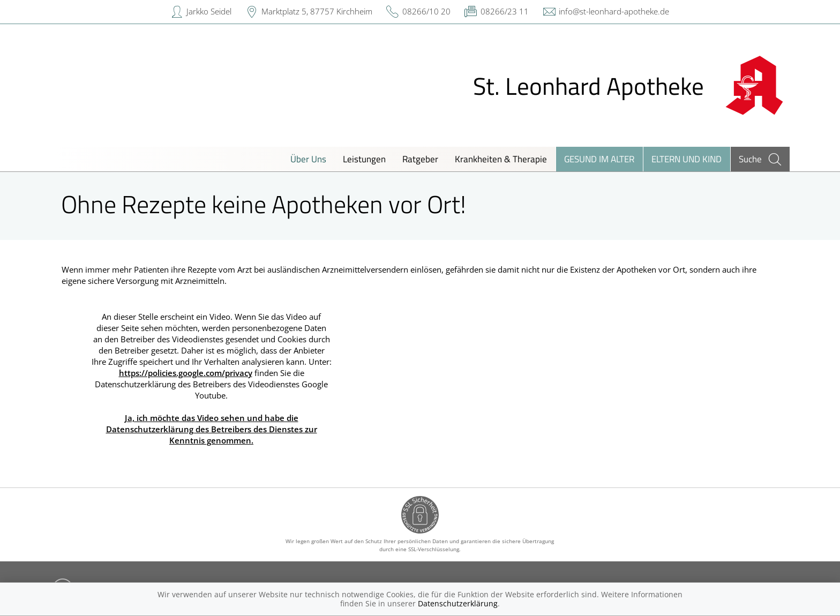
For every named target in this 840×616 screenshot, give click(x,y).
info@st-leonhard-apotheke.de (614, 11)
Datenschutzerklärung (458, 603)
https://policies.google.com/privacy (186, 373)
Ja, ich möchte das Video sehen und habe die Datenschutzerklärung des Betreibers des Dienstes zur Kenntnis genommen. (212, 429)
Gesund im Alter (599, 159)
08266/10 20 (426, 11)
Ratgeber (420, 159)
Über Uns (308, 159)
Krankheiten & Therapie (501, 159)
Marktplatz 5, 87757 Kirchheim (317, 11)
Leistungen (364, 159)
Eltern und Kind (687, 159)
